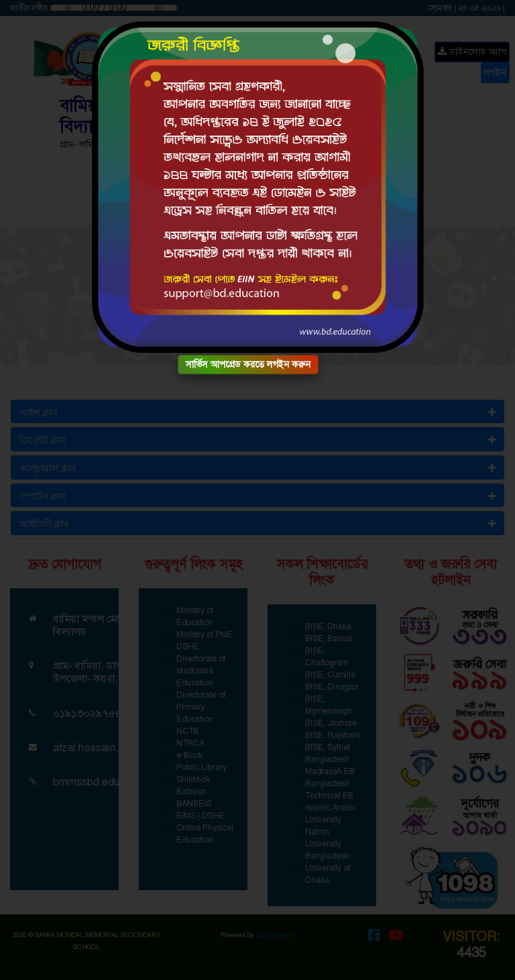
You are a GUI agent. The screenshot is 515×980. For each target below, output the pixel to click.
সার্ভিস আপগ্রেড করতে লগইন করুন (248, 364)
